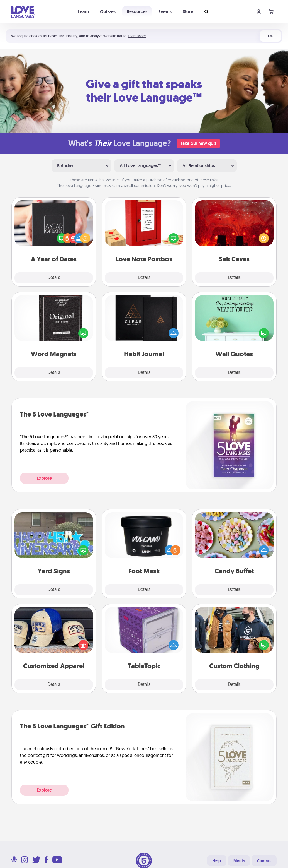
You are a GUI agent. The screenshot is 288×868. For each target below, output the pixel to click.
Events (165, 12)
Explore (44, 478)
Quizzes (108, 12)
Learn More (137, 36)
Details (54, 278)
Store (188, 12)
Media (239, 861)
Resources (137, 12)
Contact (264, 861)
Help (217, 861)
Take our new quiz (198, 143)
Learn (83, 12)
